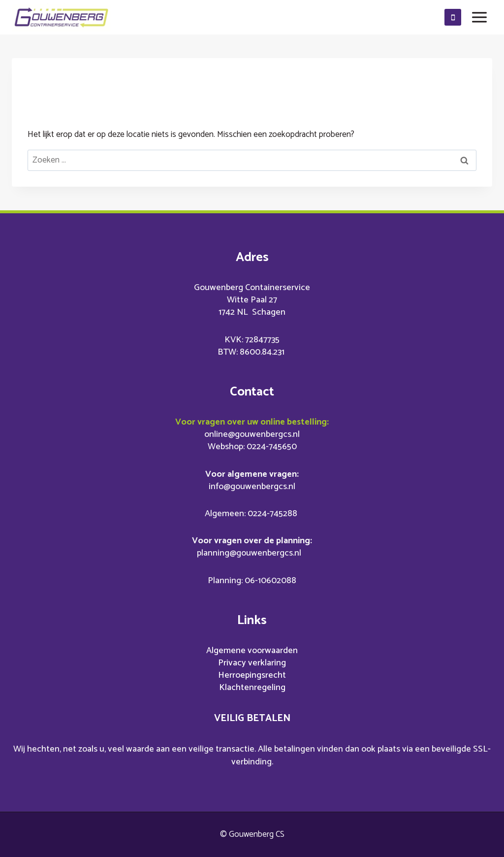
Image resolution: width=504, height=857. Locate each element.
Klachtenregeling (252, 688)
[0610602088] (453, 17)
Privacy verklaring (252, 663)
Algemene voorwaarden (252, 651)
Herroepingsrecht (252, 675)
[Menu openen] (479, 17)
